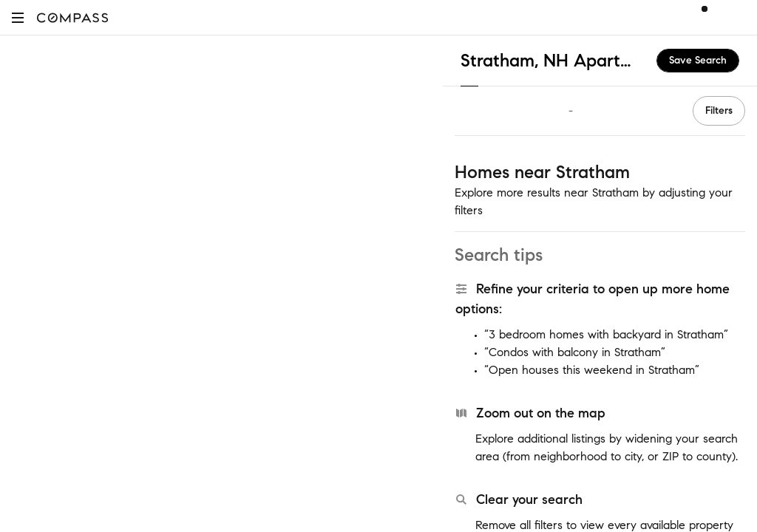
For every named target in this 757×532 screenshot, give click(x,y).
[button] (18, 17)
